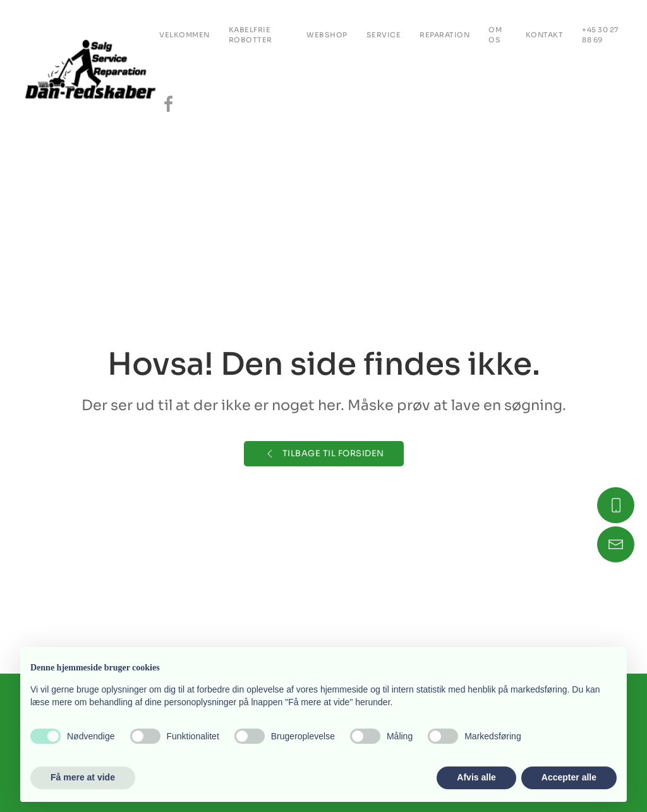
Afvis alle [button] (476, 777)
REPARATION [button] (444, 35)
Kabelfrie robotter (251, 35)
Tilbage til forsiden (324, 454)
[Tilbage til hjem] (92, 70)
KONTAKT (545, 35)
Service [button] (384, 35)
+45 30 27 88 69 (600, 35)
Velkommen (184, 35)
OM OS (495, 35)
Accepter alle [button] (569, 777)
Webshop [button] (327, 35)
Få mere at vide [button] (83, 777)
